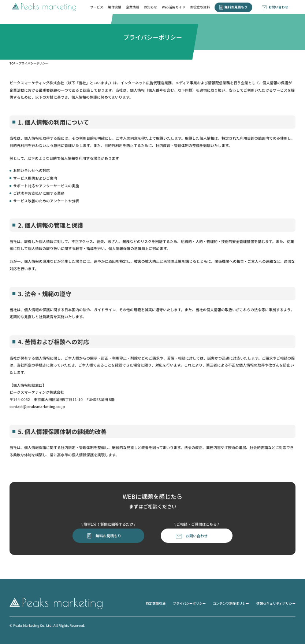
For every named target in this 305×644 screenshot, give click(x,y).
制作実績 (115, 7)
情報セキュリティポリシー (276, 603)
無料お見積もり (236, 7)
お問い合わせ (278, 7)
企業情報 (133, 7)
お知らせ (150, 7)
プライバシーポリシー (189, 603)
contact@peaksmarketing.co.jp (37, 406)
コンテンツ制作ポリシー (231, 603)
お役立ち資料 (200, 7)
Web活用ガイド (174, 7)
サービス (97, 7)
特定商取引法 (156, 603)
